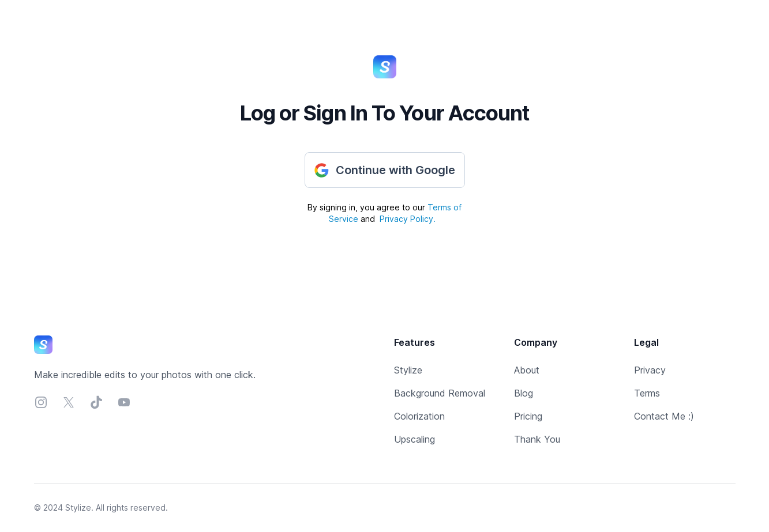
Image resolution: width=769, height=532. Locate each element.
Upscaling (414, 439)
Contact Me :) (664, 416)
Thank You (537, 439)
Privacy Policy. (408, 219)
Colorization (419, 416)
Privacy (650, 370)
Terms (647, 393)
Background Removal (440, 393)
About (527, 370)
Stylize (408, 370)
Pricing (528, 416)
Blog (524, 393)
